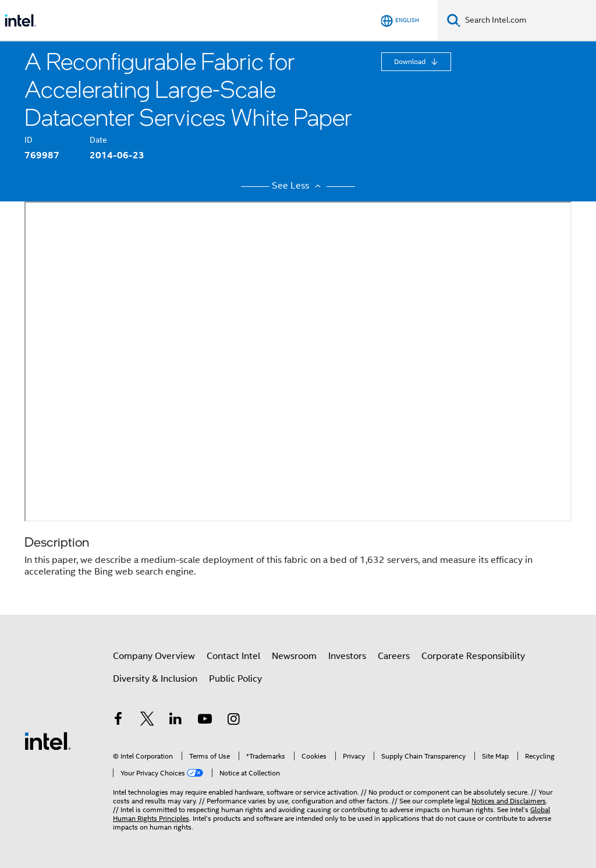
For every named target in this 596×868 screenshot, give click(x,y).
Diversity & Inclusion (155, 679)
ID (29, 140)
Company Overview (154, 656)
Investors (347, 656)
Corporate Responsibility (473, 656)
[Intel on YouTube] (205, 721)
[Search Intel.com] (528, 20)
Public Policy (235, 679)
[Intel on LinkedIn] (176, 721)
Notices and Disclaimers (509, 801)
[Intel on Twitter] (147, 721)
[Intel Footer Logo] (48, 741)
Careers (394, 656)
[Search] (454, 20)
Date (98, 140)
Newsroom (294, 656)
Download (411, 61)
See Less (298, 186)
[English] (400, 21)
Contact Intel (233, 656)
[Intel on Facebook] (118, 721)
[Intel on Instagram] (233, 721)
